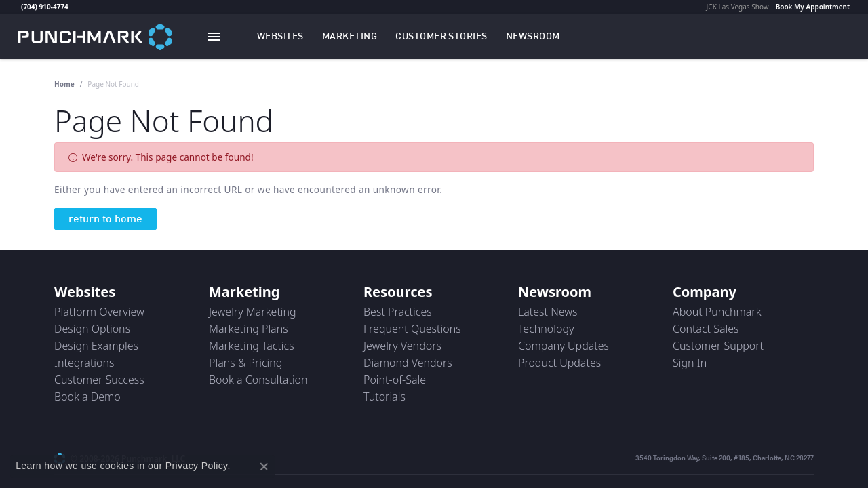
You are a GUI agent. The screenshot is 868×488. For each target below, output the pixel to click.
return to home (105, 220)
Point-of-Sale (395, 380)
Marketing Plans (249, 329)
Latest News (548, 312)
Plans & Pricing (245, 363)
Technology (546, 329)
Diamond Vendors (408, 363)
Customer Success (99, 380)
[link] (20, 7)
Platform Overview (99, 312)
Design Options (92, 329)
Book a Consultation (258, 380)
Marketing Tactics (252, 346)
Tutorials (384, 396)
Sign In (690, 363)
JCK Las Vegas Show (738, 7)
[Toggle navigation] (214, 37)
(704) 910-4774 (45, 7)
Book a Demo (87, 396)
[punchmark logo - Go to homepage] (95, 36)
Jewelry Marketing (253, 312)
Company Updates (564, 346)
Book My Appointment (813, 7)
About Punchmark (717, 312)
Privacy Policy (197, 466)
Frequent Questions (412, 329)
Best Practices (398, 312)
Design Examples (96, 346)
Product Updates (559, 363)
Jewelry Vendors (402, 346)
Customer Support (718, 346)
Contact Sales (706, 329)
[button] (280, 37)
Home (64, 84)
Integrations (84, 363)
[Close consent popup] (264, 466)
